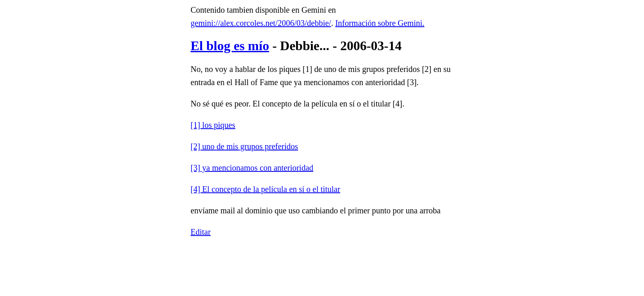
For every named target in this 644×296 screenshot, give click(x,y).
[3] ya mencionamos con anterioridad (252, 168)
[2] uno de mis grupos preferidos (244, 146)
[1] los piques (213, 125)
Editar (201, 232)
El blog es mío (230, 46)
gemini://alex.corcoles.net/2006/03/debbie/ (261, 23)
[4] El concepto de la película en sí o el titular (265, 189)
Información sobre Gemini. (380, 23)
